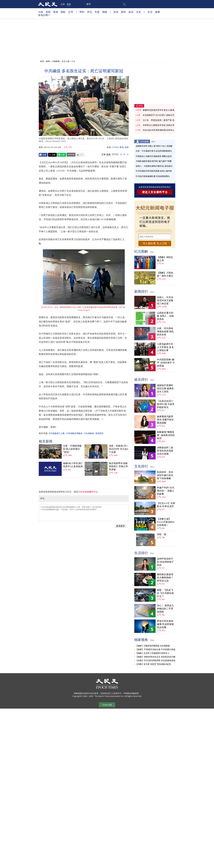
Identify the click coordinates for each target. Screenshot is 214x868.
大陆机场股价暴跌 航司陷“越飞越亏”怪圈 (154, 161)
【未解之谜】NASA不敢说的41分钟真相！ (166, 522)
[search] (106, 4)
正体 (63, 4)
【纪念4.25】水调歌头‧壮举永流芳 (166, 505)
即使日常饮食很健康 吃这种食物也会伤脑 (165, 624)
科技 (116, 12)
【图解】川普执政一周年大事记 (165, 274)
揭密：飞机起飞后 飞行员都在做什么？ (165, 593)
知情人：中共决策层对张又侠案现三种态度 (165, 300)
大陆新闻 (56, 61)
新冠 (122, 147)
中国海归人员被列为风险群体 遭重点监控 (154, 156)
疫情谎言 (99, 433)
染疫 (127, 147)
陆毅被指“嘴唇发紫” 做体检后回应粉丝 (166, 435)
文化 (139, 12)
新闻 (48, 61)
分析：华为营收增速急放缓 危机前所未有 (165, 332)
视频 (105, 12)
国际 (63, 12)
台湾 (71, 12)
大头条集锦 (89, 433)
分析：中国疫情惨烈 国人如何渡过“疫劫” (72, 449)
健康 (157, 12)
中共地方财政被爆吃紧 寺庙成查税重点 (153, 176)
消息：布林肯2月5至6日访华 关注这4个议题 (118, 449)
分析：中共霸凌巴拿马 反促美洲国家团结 (154, 151)
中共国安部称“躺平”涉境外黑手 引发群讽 (166, 363)
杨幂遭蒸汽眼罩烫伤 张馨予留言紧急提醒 (165, 420)
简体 (69, 4)
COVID (115, 147)
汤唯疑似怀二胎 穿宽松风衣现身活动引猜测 (165, 451)
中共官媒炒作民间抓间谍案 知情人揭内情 (154, 171)
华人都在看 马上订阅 (155, 243)
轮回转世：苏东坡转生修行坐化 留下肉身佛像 (165, 475)
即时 (82, 12)
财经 (124, 12)
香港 (56, 12)
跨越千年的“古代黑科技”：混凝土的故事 (166, 491)
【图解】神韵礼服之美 (165, 259)
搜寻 (124, 4)
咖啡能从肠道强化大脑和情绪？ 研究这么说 (165, 578)
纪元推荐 (145, 141)
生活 (150, 12)
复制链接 (71, 154)
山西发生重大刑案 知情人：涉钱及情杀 (165, 316)
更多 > (154, 142)
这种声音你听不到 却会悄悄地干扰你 (165, 562)
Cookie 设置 (107, 705)
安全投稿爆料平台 (89, 492)
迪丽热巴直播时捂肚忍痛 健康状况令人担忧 (165, 388)
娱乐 (131, 12)
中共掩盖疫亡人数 (57, 433)
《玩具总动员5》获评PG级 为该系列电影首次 (166, 404)
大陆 (41, 12)
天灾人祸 (66, 61)
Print (80, 155)
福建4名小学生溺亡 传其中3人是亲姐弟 (73, 465)
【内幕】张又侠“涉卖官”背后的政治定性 (153, 664)
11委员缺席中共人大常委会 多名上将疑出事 (165, 347)
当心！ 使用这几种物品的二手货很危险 (165, 609)
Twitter (52, 155)
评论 (90, 12)
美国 (48, 12)
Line (62, 155)
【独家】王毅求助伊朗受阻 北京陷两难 (153, 646)
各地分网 (44, 16)
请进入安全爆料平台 (155, 192)
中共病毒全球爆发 (74, 433)
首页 (42, 61)
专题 (97, 12)
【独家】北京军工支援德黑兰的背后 (151, 653)
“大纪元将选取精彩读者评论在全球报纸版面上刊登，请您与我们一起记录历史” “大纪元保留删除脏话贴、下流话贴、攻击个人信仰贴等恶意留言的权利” (84, 513)
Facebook (43, 155)
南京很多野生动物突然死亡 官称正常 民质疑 (118, 466)
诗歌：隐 (162, 534)
